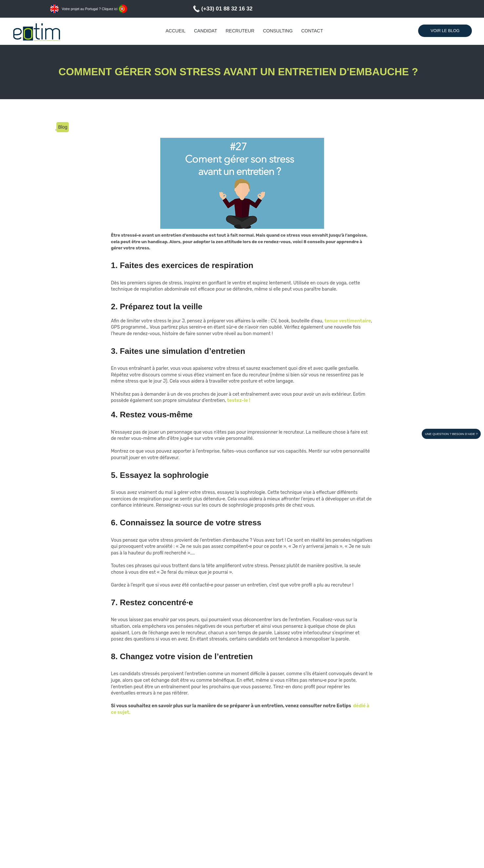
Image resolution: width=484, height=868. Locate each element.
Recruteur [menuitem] (240, 31)
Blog (63, 127)
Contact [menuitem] (312, 31)
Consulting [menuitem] (278, 31)
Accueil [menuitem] (175, 31)
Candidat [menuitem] (206, 31)
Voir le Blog (445, 31)
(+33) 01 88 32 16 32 (227, 9)
